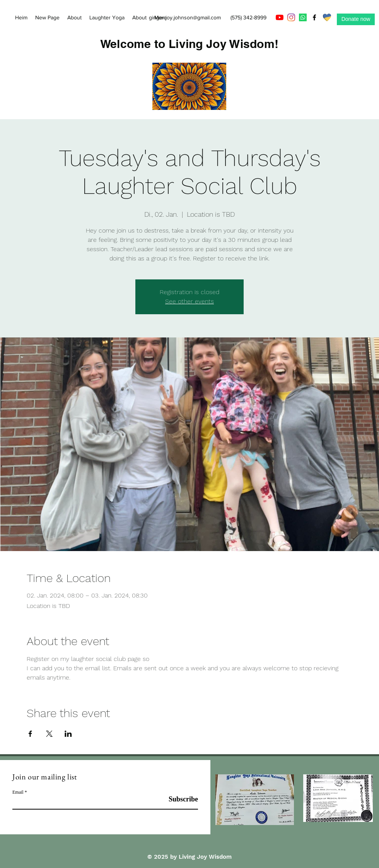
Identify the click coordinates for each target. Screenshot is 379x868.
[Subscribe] (178, 799)
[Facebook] (314, 17)
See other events (189, 301)
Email (18, 792)
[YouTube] (280, 17)
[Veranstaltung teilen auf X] (49, 734)
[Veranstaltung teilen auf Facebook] (30, 734)
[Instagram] (291, 17)
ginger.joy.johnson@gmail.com (185, 17)
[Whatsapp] (303, 17)
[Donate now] (356, 19)
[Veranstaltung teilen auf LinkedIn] (68, 734)
